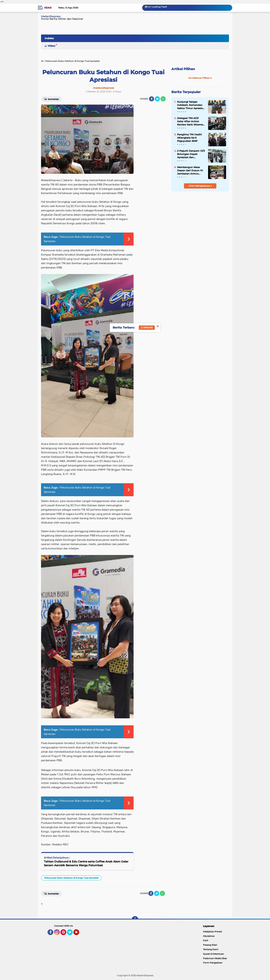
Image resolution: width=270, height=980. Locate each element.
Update (147, 328)
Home (48, 8)
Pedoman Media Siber (215, 958)
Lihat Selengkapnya (200, 186)
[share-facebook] (152, 99)
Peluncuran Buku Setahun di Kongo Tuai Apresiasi (71, 878)
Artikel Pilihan (183, 69)
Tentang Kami (211, 949)
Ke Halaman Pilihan (200, 78)
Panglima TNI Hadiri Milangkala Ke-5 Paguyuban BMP (189, 138)
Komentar (51, 99)
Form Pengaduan (213, 963)
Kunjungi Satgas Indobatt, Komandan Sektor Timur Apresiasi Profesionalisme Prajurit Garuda (191, 105)
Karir (206, 940)
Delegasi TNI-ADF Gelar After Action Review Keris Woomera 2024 (191, 121)
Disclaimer (209, 936)
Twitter (71, 934)
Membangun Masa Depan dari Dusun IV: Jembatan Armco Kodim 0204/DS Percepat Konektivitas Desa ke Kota (191, 171)
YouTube (79, 934)
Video (51, 46)
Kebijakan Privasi (212, 932)
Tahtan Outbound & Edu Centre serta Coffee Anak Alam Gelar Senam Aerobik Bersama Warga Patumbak (86, 863)
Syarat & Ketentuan (213, 954)
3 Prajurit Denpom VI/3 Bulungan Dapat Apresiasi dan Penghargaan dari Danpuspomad (191, 154)
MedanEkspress (51, 16)
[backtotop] (135, 919)
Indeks (49, 38)
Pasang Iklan (210, 945)
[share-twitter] (157, 99)
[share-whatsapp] (163, 99)
